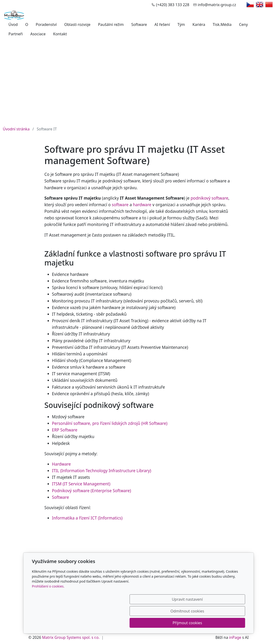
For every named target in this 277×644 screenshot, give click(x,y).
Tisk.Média (222, 24)
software (120, 205)
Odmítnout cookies (175, 623)
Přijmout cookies (223, 623)
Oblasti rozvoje (77, 24)
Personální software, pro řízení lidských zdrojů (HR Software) (110, 423)
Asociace (38, 34)
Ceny (243, 24)
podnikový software (209, 198)
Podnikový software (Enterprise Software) (92, 491)
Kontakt (60, 34)
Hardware (61, 464)
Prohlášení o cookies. (48, 610)
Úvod (13, 24)
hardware (142, 205)
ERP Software (65, 430)
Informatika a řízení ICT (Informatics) (87, 518)
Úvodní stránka (16, 129)
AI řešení (162, 24)
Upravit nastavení (128, 623)
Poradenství (46, 24)
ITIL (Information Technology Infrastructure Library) (102, 471)
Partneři (16, 34)
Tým (181, 24)
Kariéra (199, 24)
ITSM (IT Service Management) (81, 484)
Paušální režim (111, 24)
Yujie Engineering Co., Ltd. (165, 566)
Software (139, 24)
